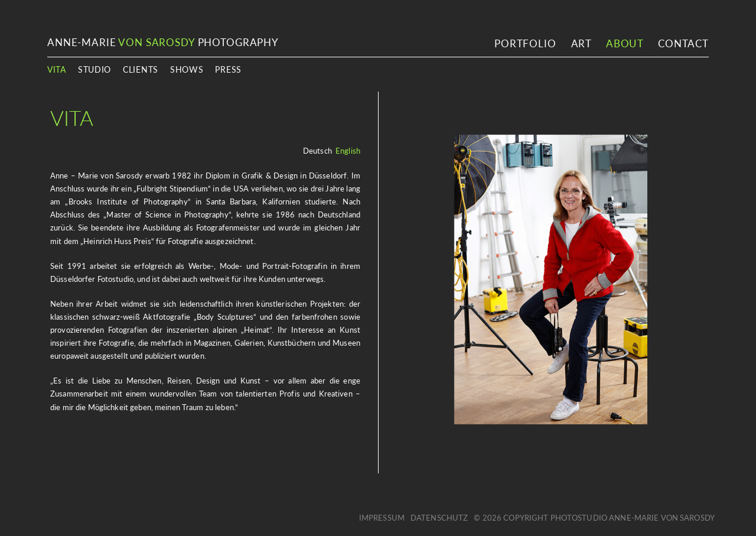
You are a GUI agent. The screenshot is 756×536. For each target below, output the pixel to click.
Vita (57, 69)
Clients (141, 69)
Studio (94, 69)
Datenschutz (439, 518)
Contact (683, 43)
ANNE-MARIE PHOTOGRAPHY (163, 42)
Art (581, 43)
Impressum (382, 518)
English (348, 151)
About (625, 43)
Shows (187, 69)
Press (228, 69)
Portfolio (525, 43)
